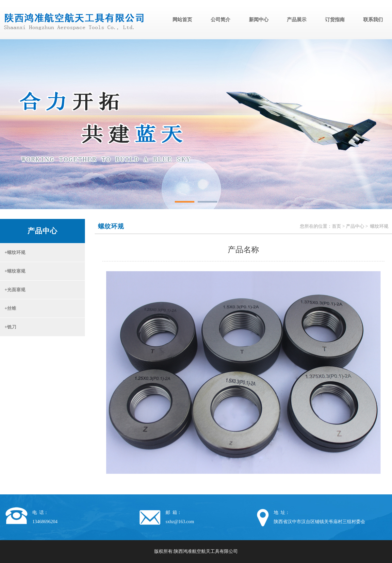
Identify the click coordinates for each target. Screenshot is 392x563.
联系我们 (373, 20)
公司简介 (220, 20)
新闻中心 (259, 20)
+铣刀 (8, 327)
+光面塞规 (13, 290)
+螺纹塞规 (13, 271)
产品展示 (297, 20)
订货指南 (335, 20)
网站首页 (182, 20)
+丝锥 (8, 308)
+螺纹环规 (13, 252)
